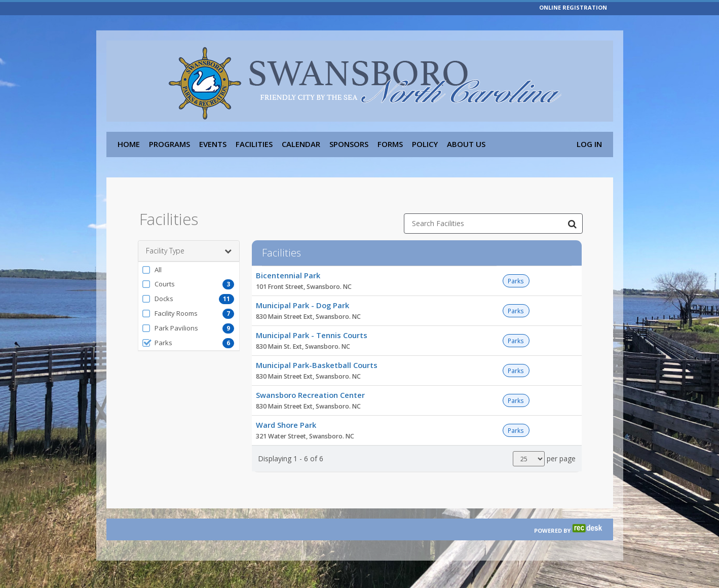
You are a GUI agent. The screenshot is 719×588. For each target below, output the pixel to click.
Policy (425, 144)
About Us (466, 144)
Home (129, 144)
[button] (189, 263)
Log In (589, 144)
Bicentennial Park (288, 269)
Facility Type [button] (189, 244)
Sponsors (349, 144)
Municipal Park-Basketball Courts (317, 358)
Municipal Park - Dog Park (302, 299)
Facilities (254, 144)
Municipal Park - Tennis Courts (312, 328)
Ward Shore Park (286, 418)
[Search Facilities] (573, 217)
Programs (169, 144)
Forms (390, 144)
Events (213, 144)
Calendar (301, 144)
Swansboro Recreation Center (310, 388)
